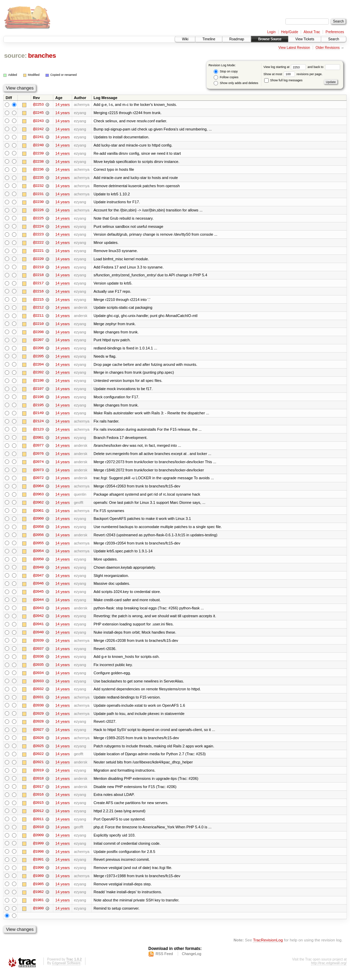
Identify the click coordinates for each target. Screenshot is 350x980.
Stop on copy (226, 72)
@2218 (38, 277)
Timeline (209, 39)
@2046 (38, 588)
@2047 (38, 580)
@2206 (38, 350)
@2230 (38, 203)
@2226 (38, 211)
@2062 (38, 506)
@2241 (38, 137)
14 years (63, 105)
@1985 (38, 892)
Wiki (185, 39)
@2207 (38, 342)
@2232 (38, 187)
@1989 (38, 883)
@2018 (38, 785)
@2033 (38, 687)
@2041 (38, 629)
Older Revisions (328, 48)
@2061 (38, 514)
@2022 (38, 760)
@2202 (38, 375)
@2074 (38, 465)
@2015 (38, 810)
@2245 (38, 113)
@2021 (38, 769)
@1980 (38, 916)
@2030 (38, 711)
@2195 (38, 408)
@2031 (38, 703)
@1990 (38, 875)
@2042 (38, 621)
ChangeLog (192, 962)
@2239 (38, 154)
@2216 (38, 293)
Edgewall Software (66, 971)
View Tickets (305, 39)
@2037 (38, 654)
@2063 (38, 498)
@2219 (38, 268)
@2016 (38, 801)
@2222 (38, 244)
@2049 (38, 572)
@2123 (38, 432)
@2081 (38, 441)
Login (271, 32)
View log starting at (286, 67)
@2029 (38, 719)
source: (15, 56)
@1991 (38, 867)
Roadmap (237, 39)
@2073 (38, 473)
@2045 (38, 596)
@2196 (38, 400)
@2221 (38, 252)
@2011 (38, 826)
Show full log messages (283, 80)
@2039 (38, 646)
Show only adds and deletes (236, 83)
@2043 (38, 613)
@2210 (38, 326)
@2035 (38, 670)
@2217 (38, 285)
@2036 (38, 662)
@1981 (38, 908)
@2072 (38, 482)
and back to (324, 67)
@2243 (38, 121)
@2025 (38, 752)
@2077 (38, 449)
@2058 (38, 531)
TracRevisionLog (268, 948)
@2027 (38, 736)
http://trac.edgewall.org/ (329, 971)
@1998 (38, 859)
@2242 (38, 129)
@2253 (38, 105)
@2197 (38, 391)
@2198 (38, 383)
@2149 (38, 416)
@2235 (38, 178)
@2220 (38, 260)
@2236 (38, 170)
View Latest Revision (294, 48)
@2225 (38, 219)
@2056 (38, 539)
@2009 (38, 842)
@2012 (38, 818)
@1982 (38, 900)
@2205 (38, 359)
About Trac (312, 32)
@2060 (38, 523)
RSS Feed (164, 962)
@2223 (38, 236)
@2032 (38, 695)
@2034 (38, 678)
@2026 (38, 744)
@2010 (38, 834)
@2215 (38, 301)
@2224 (38, 227)
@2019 (38, 777)
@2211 (38, 318)
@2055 (38, 547)
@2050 (38, 564)
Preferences (335, 32)
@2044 (38, 605)
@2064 (38, 490)
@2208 (38, 334)
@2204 (38, 367)
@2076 (38, 457)
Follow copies (226, 77)
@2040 (38, 637)
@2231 (38, 195)
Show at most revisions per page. (293, 74)
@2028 (38, 728)
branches (42, 56)
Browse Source (270, 39)
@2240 (38, 146)
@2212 (38, 309)
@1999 (38, 851)
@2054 (38, 555)
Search (334, 39)
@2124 (38, 424)
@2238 (38, 162)
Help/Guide (290, 32)
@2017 (38, 793)
